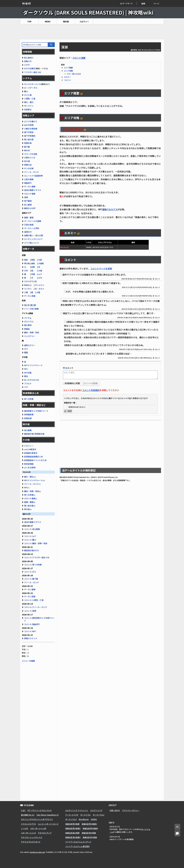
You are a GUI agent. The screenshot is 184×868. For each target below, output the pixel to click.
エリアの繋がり (31, 121)
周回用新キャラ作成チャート (36, 411)
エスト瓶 (28, 95)
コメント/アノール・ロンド (36, 607)
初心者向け (29, 58)
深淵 (26, 197)
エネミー (68, 77)
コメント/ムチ (30, 536)
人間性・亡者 (30, 99)
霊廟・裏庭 (29, 217)
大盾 (38, 292)
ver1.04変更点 (30, 449)
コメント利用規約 (91, 390)
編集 (143, 4)
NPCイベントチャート (33, 365)
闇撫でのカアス (110, 209)
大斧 (26, 271)
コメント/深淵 (30, 611)
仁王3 (23, 810)
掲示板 (66, 22)
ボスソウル (29, 322)
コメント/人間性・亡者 (34, 600)
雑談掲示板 (29, 434)
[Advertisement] (92, 32)
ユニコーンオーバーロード (48, 824)
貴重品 (27, 329)
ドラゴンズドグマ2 (28, 824)
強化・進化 (29, 102)
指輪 (37, 309)
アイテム (28, 318)
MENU (48, 22)
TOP (29, 22)
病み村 (27, 150)
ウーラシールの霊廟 (33, 221)
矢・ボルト (40, 289)
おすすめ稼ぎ (30, 68)
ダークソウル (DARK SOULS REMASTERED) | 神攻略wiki (88, 12)
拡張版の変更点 (31, 453)
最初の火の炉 (30, 208)
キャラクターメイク (32, 84)
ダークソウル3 (71, 819)
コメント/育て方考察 (33, 565)
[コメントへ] (177, 833)
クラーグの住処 (31, 154)
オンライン (29, 106)
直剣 (33, 260)
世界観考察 (29, 414)
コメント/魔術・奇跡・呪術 (36, 543)
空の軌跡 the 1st (28, 815)
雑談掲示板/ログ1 (32, 550)
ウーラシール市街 (32, 228)
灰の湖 (27, 161)
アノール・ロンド (32, 172)
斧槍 (33, 274)
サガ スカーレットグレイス (32, 837)
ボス (26, 349)
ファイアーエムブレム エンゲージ (78, 842)
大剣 (40, 260)
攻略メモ (28, 61)
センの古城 (29, 168)
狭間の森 (28, 143)
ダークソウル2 (99, 815)
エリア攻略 (68, 71)
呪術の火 (28, 285)
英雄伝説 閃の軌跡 (72, 824)
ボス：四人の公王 (74, 74)
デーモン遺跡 (30, 186)
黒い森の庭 (29, 139)
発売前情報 (29, 464)
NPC (26, 369)
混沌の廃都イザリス (33, 190)
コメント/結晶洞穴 (32, 624)
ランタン (28, 289)
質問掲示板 (40, 434)
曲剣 (33, 263)
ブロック (156, 279)
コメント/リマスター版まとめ (37, 557)
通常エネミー (30, 345)
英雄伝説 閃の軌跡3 (73, 828)
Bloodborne (84, 819)
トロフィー (84, 22)
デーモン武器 (30, 296)
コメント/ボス (30, 572)
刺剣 (33, 267)
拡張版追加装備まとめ (33, 457)
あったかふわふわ (32, 380)
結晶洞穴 (28, 183)
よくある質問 (30, 467)
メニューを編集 (28, 661)
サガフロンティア (45, 833)
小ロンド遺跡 (79, 58)
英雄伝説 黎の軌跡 (89, 833)
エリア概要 (68, 68)
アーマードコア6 (72, 815)
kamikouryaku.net (38, 852)
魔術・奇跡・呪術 (32, 332)
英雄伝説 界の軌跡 (90, 837)
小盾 (26, 292)
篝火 (26, 91)
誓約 (26, 376)
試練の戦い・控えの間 (33, 235)
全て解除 (68, 411)
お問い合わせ (115, 810)
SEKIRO (94, 819)
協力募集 (28, 430)
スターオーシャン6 (28, 833)
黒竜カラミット (31, 638)
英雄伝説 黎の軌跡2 (73, 837)
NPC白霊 (28, 373)
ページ (156, 4)
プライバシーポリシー (131, 810)
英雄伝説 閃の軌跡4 (90, 828)
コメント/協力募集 (32, 529)
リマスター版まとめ (33, 72)
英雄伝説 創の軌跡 (72, 833)
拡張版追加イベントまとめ (35, 460)
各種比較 (28, 418)
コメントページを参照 (101, 269)
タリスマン (40, 285)
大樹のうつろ (30, 158)
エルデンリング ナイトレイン (77, 810)
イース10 (25, 828)
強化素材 (28, 325)
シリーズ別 (29, 309)
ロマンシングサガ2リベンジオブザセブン (37, 819)
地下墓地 (28, 201)
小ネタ (27, 65)
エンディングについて (33, 239)
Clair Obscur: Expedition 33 (48, 815)
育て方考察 (29, 399)
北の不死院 (29, 125)
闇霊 (26, 352)
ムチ (40, 274)
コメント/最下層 (31, 579)
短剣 (26, 260)
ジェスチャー (30, 336)
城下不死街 (29, 132)
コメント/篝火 (30, 540)
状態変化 (28, 109)
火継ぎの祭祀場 (31, 129)
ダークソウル (86, 815)
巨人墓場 (28, 205)
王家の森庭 (29, 225)
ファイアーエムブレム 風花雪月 (77, 846)
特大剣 (27, 263)
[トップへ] (177, 827)
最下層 (27, 147)
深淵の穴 (28, 232)
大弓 (40, 278)
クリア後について (32, 243)
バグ (26, 387)
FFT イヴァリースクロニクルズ (40, 810)
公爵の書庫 (29, 179)
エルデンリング (96, 810)
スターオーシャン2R (38, 828)
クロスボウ (29, 281)
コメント (68, 80)
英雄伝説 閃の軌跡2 (89, 824)
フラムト (28, 383)
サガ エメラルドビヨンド (31, 842)
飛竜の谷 (28, 165)
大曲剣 (41, 263)
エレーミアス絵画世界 (33, 176)
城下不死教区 (30, 136)
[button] (129, 4)
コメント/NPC (30, 631)
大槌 (40, 271)
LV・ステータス (31, 88)
